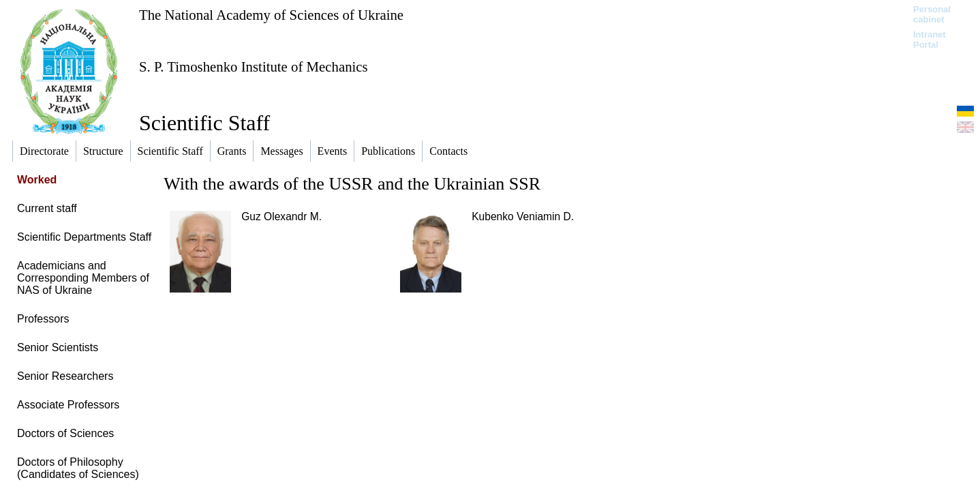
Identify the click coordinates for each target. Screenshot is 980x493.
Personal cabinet (932, 14)
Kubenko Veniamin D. (523, 216)
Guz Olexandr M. (281, 216)
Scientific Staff (204, 123)
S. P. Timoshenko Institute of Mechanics (254, 66)
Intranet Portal (930, 40)
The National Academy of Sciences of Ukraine (271, 15)
